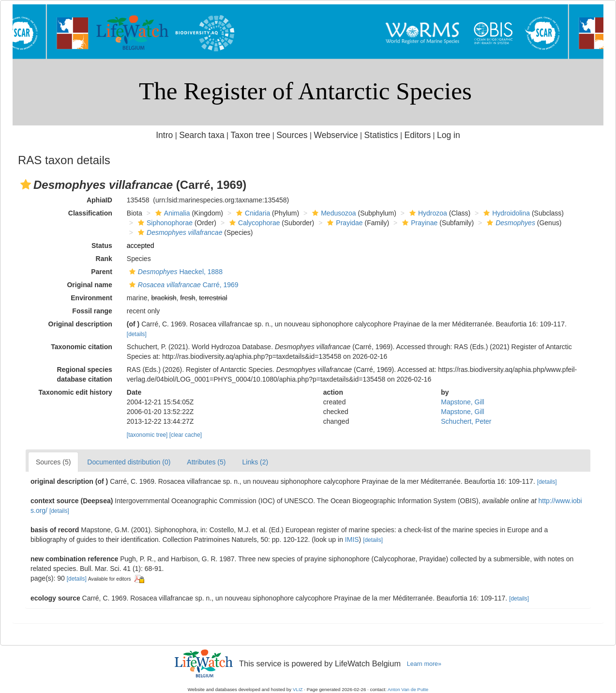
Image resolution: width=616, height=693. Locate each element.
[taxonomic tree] (147, 435)
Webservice (336, 135)
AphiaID (99, 200)
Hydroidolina (505, 213)
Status (102, 246)
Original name (89, 285)
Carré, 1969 (183, 285)
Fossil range (92, 311)
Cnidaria (252, 213)
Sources (292, 135)
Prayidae (344, 223)
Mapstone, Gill (462, 402)
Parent (102, 272)
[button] (26, 185)
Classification (90, 213)
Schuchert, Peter (466, 421)
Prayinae (419, 223)
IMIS (352, 539)
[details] (137, 334)
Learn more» (424, 664)
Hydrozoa (427, 213)
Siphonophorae (164, 223)
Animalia (172, 213)
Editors (418, 135)
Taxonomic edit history (75, 392)
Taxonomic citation (82, 347)
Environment (91, 298)
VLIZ (298, 689)
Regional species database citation (84, 374)
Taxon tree (251, 135)
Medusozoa (333, 213)
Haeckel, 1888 (175, 272)
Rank (104, 259)
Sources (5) (53, 462)
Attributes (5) (206, 462)
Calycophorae (253, 223)
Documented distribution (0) (129, 462)
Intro (164, 135)
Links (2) (255, 462)
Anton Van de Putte (408, 689)
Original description (80, 324)
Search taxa (202, 135)
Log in (449, 135)
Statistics (381, 135)
